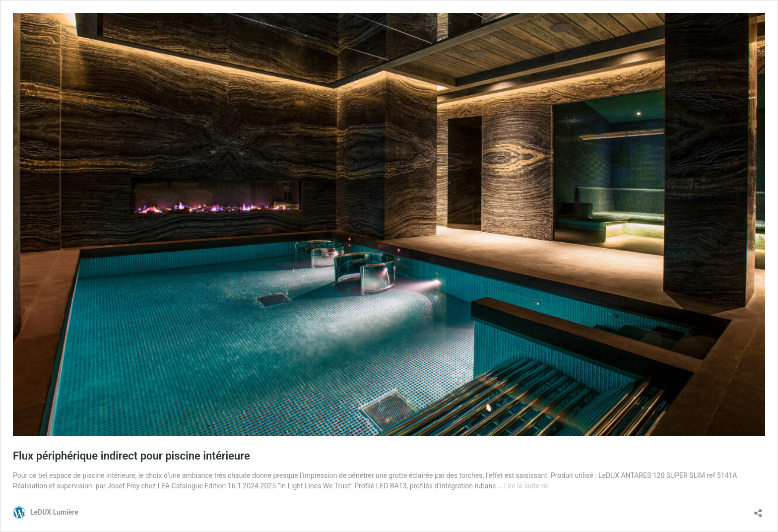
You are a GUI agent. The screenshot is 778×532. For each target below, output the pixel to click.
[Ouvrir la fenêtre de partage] (758, 510)
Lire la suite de (526, 486)
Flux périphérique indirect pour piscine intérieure (131, 456)
